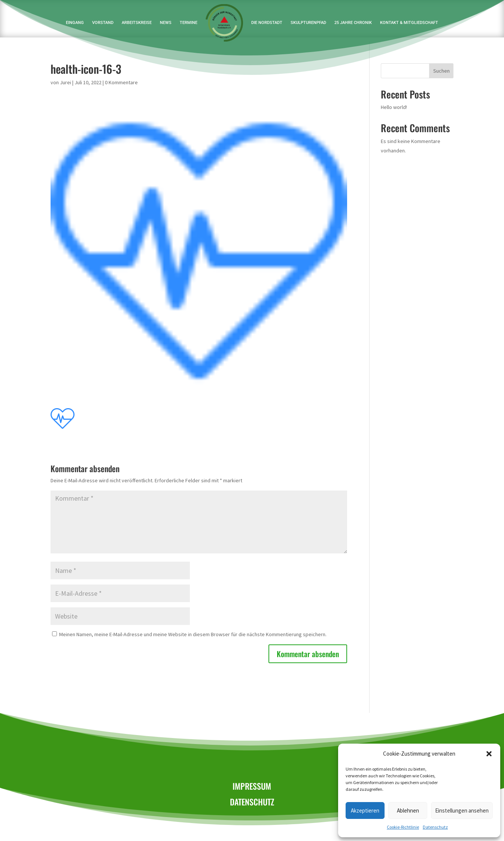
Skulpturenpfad (308, 23)
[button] (489, 754)
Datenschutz (435, 827)
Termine (189, 23)
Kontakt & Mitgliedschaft (409, 23)
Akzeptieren (365, 810)
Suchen (441, 71)
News (166, 23)
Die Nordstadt (267, 23)
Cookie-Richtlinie (403, 827)
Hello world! (394, 107)
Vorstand (103, 23)
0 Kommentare (121, 82)
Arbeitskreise (137, 23)
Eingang (75, 23)
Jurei (66, 82)
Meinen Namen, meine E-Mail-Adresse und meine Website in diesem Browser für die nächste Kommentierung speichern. (193, 634)
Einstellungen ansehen (462, 810)
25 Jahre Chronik (353, 23)
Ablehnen (408, 810)
